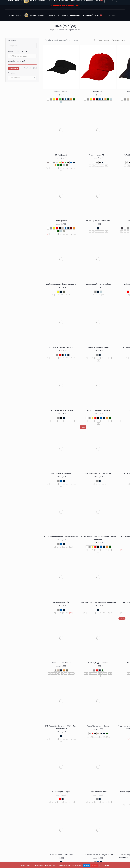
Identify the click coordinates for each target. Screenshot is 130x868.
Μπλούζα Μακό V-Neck (98, 158)
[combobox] (22, 60)
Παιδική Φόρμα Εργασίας (98, 666)
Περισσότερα (104, 865)
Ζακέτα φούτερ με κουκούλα (61, 414)
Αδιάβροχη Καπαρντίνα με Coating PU (61, 288)
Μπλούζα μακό (61, 158)
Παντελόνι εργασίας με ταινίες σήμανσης (61, 540)
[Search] (35, 49)
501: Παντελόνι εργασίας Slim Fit (98, 477)
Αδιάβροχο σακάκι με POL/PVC (98, 224)
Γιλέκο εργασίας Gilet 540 (61, 666)
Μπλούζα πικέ (61, 224)
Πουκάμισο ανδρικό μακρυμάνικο (98, 288)
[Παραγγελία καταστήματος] (62, 44)
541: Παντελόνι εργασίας (61, 477)
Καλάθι (97, 19)
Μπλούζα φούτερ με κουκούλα (61, 351)
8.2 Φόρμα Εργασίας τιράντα (98, 414)
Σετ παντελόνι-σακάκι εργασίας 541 (98, 858)
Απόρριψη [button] (95, 865)
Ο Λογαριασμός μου (113, 2)
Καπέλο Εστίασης (61, 95)
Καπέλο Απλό (98, 95)
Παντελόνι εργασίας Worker (98, 351)
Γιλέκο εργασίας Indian (98, 795)
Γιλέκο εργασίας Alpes (61, 795)
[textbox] (18, 60)
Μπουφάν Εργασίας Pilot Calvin (61, 858)
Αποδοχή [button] (86, 865)
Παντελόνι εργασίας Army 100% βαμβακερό (98, 606)
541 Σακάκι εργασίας (61, 606)
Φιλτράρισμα (14, 72)
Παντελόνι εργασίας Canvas (98, 729)
